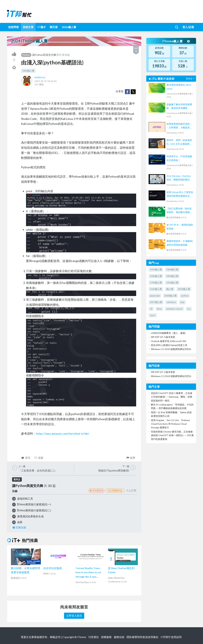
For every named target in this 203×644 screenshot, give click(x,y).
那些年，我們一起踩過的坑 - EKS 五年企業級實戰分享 (179, 142)
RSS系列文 (96, 491)
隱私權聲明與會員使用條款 (142, 637)
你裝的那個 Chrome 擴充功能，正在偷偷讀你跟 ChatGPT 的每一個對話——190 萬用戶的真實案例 (172, 435)
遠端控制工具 (25, 498)
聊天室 (54, 27)
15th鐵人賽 (156, 269)
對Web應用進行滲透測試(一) (34, 504)
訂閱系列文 (115, 490)
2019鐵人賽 (184, 289)
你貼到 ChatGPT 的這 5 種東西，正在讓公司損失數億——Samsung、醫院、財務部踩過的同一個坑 (172, 397)
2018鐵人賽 (170, 296)
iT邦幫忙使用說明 (171, 637)
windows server (174, 309)
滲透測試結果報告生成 (30, 516)
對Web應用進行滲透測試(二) (34, 510)
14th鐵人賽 (172, 276)
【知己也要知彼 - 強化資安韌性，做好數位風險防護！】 (179, 211)
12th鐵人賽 (172, 282)
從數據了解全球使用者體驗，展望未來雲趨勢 (179, 106)
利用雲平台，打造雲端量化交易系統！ (179, 158)
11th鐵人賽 (156, 289)
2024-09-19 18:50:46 (46, 81)
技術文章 (28, 27)
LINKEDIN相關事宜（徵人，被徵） (169, 333)
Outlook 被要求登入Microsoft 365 (169, 341)
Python (26, 55)
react (153, 315)
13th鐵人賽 (156, 276)
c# (151, 309)
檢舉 (131, 458)
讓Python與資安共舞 (44, 55)
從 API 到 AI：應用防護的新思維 (180, 227)
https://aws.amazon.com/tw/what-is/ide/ (63, 433)
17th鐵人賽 (156, 282)
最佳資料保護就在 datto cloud (179, 87)
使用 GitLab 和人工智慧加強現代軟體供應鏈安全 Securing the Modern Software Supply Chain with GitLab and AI (180, 194)
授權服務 (106, 637)
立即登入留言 (74, 616)
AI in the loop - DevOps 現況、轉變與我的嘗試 (179, 178)
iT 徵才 (42, 27)
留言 (26, 458)
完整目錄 (19, 527)
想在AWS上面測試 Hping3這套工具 (169, 345)
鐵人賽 (170, 289)
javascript (155, 296)
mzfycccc (40, 77)
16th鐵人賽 (28, 71)
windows (171, 302)
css (189, 309)
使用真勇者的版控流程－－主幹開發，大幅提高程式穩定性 (179, 126)
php (182, 302)
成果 (20, 522)
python (185, 296)
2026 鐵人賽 (69, 27)
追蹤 (39, 458)
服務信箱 (119, 637)
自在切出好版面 (53, 568)
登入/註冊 (188, 27)
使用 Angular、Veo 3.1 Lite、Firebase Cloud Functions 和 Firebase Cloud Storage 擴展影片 (170, 424)
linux (159, 309)
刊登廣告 (94, 637)
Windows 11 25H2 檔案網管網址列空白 (171, 349)
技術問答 (14, 27)
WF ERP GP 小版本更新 (163, 337)
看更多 (191, 79)
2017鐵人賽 (156, 302)
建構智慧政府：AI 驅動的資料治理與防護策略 (180, 243)
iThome (82, 637)
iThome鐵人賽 (176, 41)
